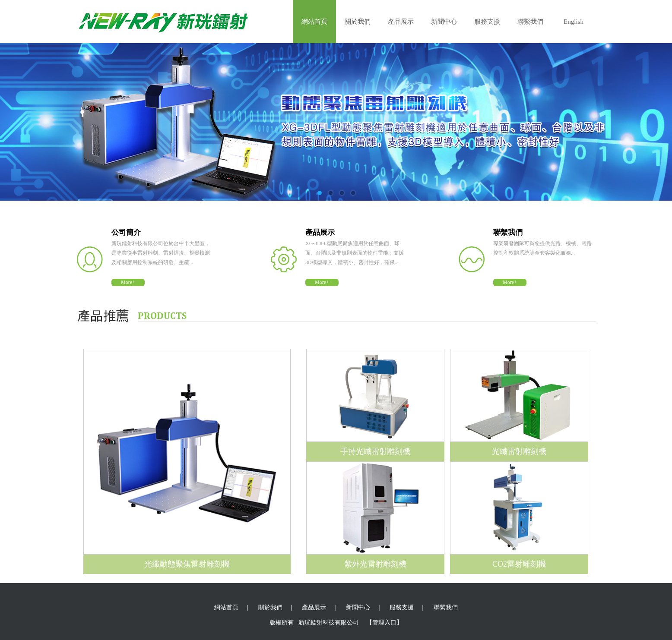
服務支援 (487, 22)
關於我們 (358, 22)
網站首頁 (314, 22)
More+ (128, 282)
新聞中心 (444, 22)
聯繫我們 (530, 22)
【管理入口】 (384, 623)
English (574, 22)
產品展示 (401, 22)
